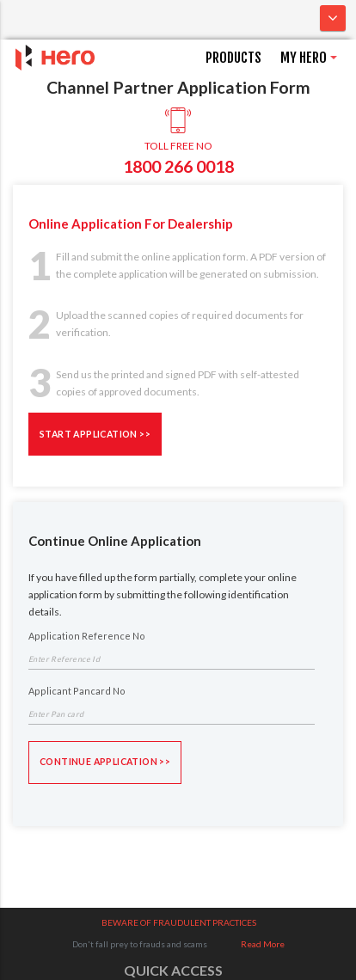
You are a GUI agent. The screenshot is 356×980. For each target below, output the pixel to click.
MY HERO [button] (304, 58)
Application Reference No (87, 636)
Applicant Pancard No (77, 691)
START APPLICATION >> (95, 433)
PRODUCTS (233, 58)
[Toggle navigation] (333, 18)
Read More (263, 944)
